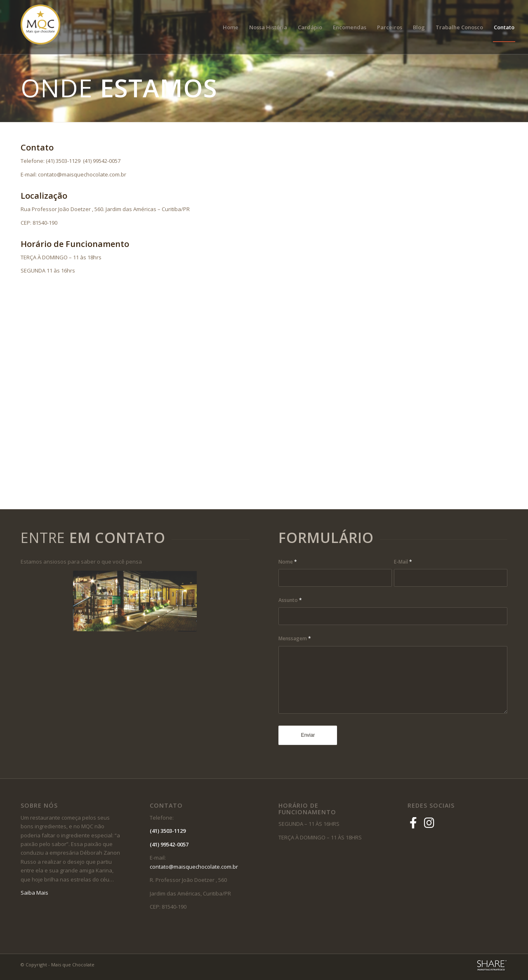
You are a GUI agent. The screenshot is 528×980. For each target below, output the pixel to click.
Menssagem (295, 638)
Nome (288, 562)
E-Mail (403, 562)
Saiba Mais (34, 893)
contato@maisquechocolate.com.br (196, 867)
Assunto (290, 600)
